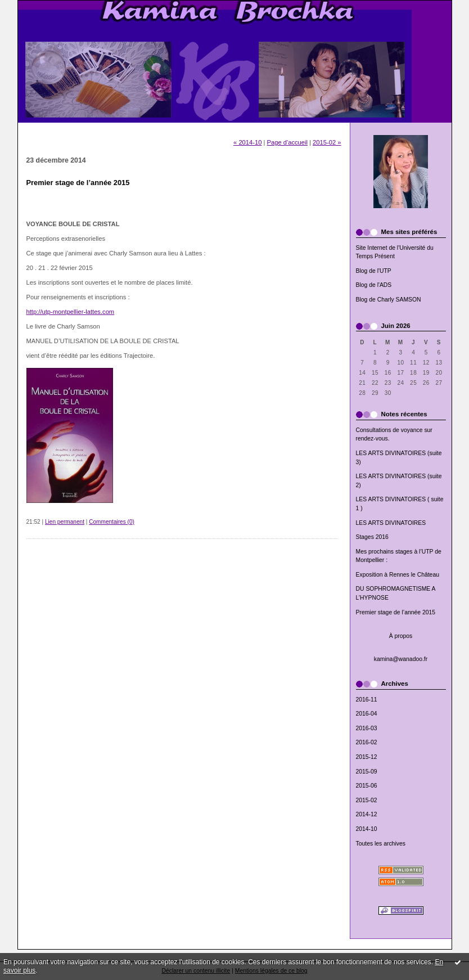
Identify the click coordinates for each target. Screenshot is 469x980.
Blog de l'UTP (374, 271)
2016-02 (367, 742)
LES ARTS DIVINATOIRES (391, 523)
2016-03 (367, 728)
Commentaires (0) (112, 522)
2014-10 (367, 829)
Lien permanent (65, 522)
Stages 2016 (372, 537)
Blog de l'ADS (374, 285)
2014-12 (367, 814)
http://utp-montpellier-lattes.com (71, 312)
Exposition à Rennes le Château (398, 575)
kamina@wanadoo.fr (401, 659)
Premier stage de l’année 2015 (396, 612)
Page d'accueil (287, 142)
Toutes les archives (381, 844)
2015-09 (367, 772)
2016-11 (367, 700)
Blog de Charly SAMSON (389, 300)
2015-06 (367, 786)
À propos (401, 636)
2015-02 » (327, 142)
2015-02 (367, 800)
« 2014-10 (247, 142)
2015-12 (367, 757)
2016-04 (367, 714)
